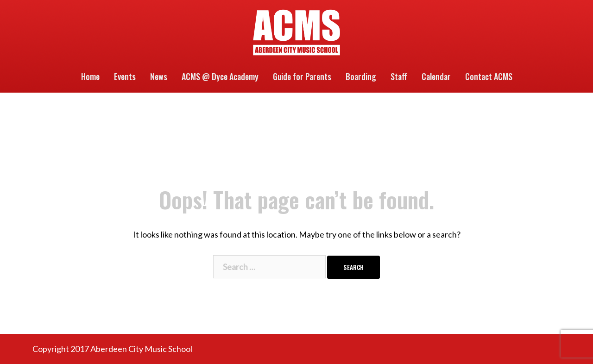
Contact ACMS (489, 76)
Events (125, 76)
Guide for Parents (302, 76)
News (159, 76)
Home (90, 76)
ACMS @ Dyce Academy (220, 76)
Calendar (436, 76)
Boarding (361, 76)
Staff (399, 76)
